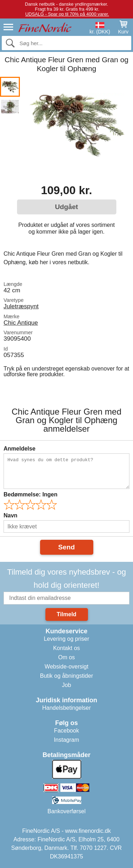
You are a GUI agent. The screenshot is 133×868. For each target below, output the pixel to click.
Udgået (66, 207)
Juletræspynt (21, 306)
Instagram (66, 740)
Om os (66, 657)
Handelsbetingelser (66, 708)
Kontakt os (67, 648)
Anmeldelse (20, 449)
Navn (10, 515)
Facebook (66, 731)
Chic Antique (21, 323)
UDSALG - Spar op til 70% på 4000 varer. (67, 14)
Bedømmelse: (31, 494)
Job (67, 685)
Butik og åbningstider (66, 676)
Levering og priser (66, 639)
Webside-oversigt (66, 667)
